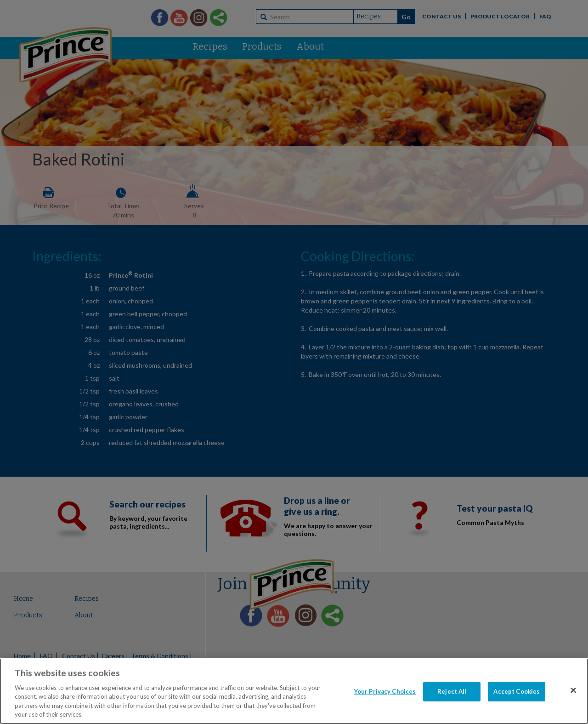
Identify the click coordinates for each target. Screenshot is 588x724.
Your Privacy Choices (385, 691)
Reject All (452, 691)
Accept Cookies (517, 691)
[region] (294, 691)
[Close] (573, 690)
